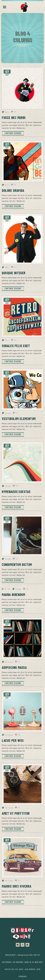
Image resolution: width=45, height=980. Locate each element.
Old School (9, 662)
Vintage (8, 413)
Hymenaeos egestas (16, 492)
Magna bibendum (13, 594)
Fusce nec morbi (14, 117)
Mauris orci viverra (16, 886)
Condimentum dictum (17, 564)
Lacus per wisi (13, 740)
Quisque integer (14, 273)
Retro (7, 112)
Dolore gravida (13, 190)
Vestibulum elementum (19, 419)
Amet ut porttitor (16, 813)
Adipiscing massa (14, 667)
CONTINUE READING (13, 133)
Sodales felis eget (16, 346)
